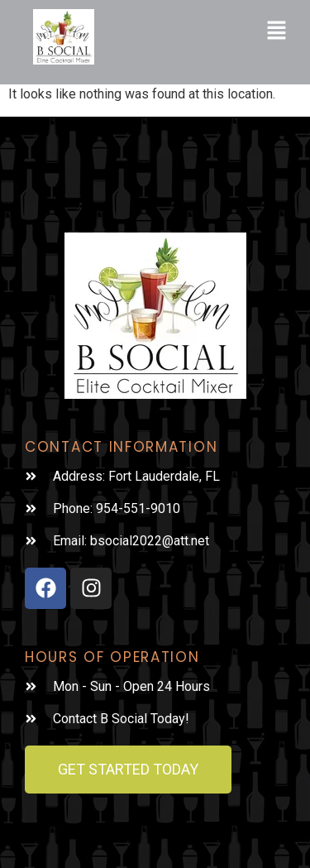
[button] (277, 32)
